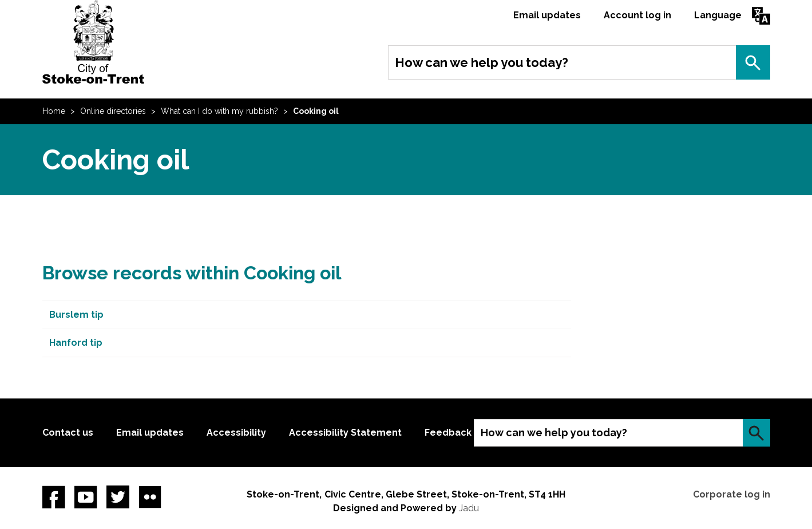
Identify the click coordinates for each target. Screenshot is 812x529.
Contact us (68, 433)
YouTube (86, 497)
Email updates (547, 15)
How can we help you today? (482, 62)
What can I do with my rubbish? (219, 111)
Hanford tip (76, 343)
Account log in (637, 15)
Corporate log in (732, 494)
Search (753, 62)
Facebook (54, 497)
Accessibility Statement (345, 433)
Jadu (469, 508)
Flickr (150, 497)
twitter (118, 497)
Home (54, 111)
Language (718, 15)
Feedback (448, 433)
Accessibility (236, 433)
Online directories (113, 111)
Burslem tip (76, 315)
